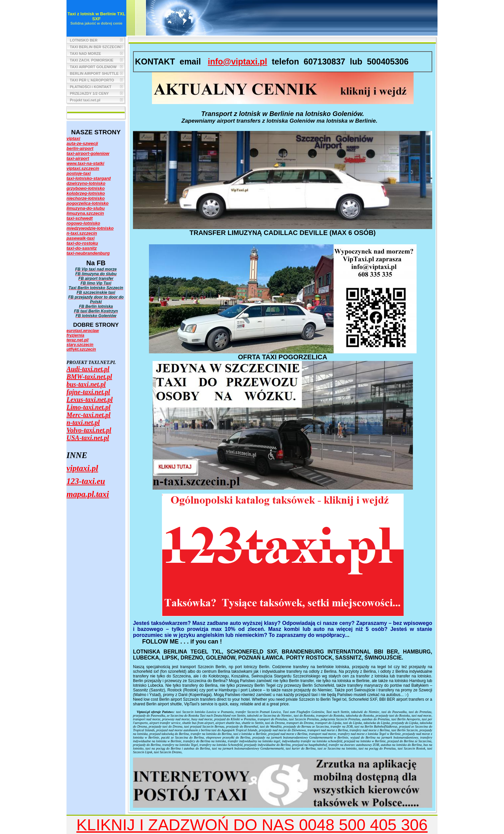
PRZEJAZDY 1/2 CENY (89, 93)
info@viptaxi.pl (238, 61)
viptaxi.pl (82, 468)
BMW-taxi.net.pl (89, 377)
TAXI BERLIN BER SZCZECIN (95, 47)
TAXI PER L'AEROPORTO (92, 80)
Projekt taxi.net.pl (85, 100)
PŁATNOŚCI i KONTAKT (91, 87)
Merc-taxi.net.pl (88, 415)
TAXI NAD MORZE (85, 54)
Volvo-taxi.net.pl (89, 430)
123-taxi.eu (86, 481)
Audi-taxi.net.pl (88, 369)
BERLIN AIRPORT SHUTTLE (94, 73)
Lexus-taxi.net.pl (90, 400)
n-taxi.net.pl (83, 422)
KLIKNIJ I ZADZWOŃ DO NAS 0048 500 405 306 (252, 825)
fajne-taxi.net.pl (88, 392)
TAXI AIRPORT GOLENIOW (93, 67)
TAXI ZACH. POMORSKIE (92, 60)
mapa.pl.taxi (88, 494)
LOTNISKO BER (84, 40)
